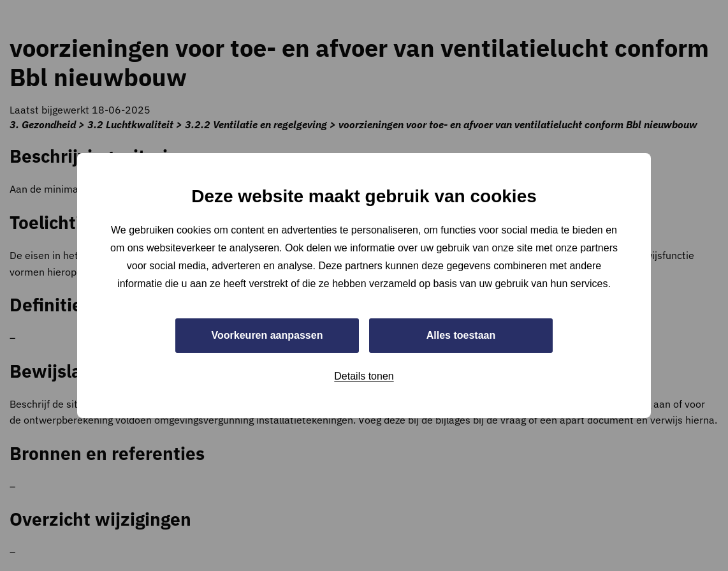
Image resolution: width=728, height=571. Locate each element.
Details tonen (364, 376)
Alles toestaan (461, 335)
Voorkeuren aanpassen (267, 335)
